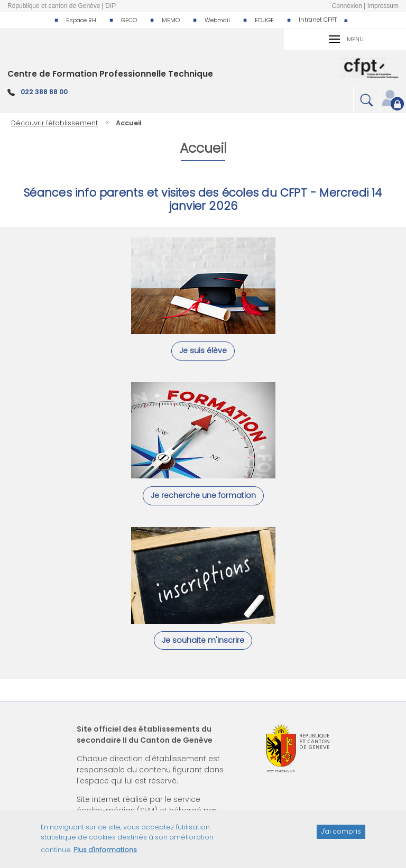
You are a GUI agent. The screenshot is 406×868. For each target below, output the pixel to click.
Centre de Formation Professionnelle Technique (110, 74)
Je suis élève (203, 350)
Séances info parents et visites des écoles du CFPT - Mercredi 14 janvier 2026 (203, 199)
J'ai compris (341, 836)
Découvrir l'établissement (54, 123)
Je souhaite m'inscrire (203, 640)
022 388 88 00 (44, 92)
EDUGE (264, 20)
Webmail (217, 20)
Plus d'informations (105, 855)
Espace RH (81, 20)
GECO (129, 20)
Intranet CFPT (318, 20)
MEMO (171, 20)
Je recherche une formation (203, 495)
